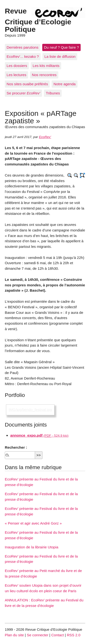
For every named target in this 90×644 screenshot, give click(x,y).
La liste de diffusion (60, 56)
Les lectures (17, 75)
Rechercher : (16, 447)
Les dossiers (17, 66)
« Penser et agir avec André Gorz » (33, 523)
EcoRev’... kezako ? (23, 56)
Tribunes (53, 93)
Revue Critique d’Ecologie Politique (38, 20)
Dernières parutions (23, 47)
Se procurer (24, 93)
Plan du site (14, 635)
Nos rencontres (44, 75)
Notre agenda (65, 84)
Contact (58, 635)
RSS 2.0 (74, 635)
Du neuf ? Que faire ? (61, 47)
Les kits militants (46, 66)
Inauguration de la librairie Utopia (32, 547)
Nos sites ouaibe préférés (27, 84)
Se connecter (38, 635)
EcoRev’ (45, 137)
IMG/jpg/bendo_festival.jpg (30, 410)
